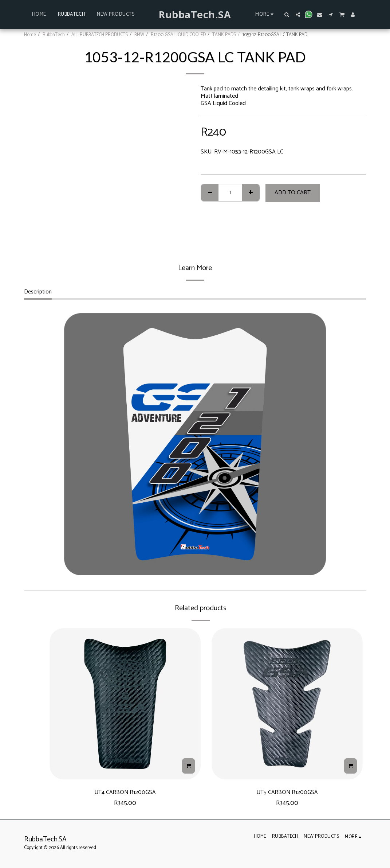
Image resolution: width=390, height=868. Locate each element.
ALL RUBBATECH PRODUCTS (100, 35)
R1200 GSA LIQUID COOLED (178, 35)
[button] (287, 15)
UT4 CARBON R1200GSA (125, 793)
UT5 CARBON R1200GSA (287, 793)
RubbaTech (54, 35)
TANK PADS (224, 35)
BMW (139, 35)
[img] (125, 704)
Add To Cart (293, 193)
